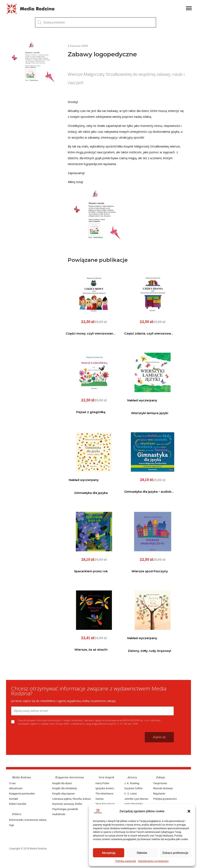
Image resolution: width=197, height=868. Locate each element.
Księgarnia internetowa (70, 777)
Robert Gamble (18, 804)
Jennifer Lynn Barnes (136, 799)
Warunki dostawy (163, 788)
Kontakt (14, 799)
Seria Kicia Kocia (105, 804)
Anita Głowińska (133, 804)
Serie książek (106, 777)
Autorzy (132, 777)
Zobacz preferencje (175, 853)
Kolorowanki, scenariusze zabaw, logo (28, 822)
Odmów (142, 853)
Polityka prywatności (165, 799)
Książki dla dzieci (62, 783)
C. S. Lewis (130, 794)
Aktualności (16, 788)
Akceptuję (109, 853)
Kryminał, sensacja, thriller (67, 804)
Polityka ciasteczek (126, 861)
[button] (189, 811)
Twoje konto (160, 783)
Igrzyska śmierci (105, 788)
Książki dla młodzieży (65, 788)
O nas (12, 783)
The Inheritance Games (104, 796)
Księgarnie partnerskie (22, 794)
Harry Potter (103, 783)
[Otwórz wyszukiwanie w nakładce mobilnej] (96, 22)
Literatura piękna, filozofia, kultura (71, 799)
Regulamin (159, 794)
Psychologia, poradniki (65, 809)
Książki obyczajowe (63, 794)
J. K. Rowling (132, 783)
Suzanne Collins (133, 788)
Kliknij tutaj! (75, 182)
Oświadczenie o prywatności (153, 861)
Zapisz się (159, 737)
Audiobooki (59, 814)
